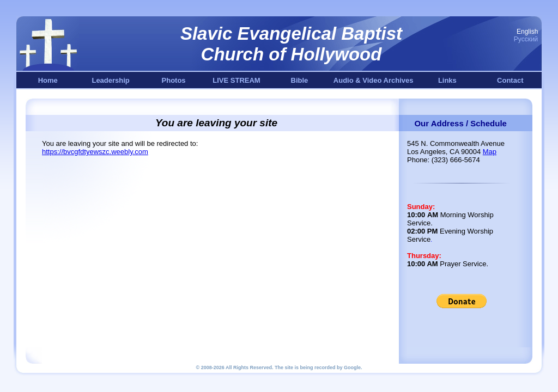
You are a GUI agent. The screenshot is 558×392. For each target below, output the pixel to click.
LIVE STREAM (236, 80)
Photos (174, 80)
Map (490, 152)
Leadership (110, 80)
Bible (300, 80)
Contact (510, 80)
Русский (526, 39)
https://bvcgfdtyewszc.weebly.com (95, 152)
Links (447, 80)
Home (48, 80)
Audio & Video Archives (374, 80)
